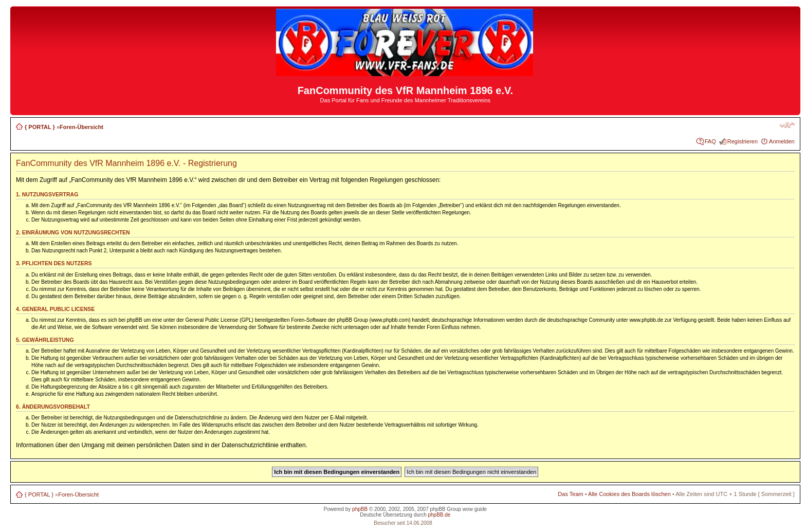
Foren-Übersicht (81, 127)
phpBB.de (439, 515)
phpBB (360, 509)
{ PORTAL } (40, 127)
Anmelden (782, 141)
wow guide (475, 509)
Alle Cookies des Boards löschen (629, 494)
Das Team (570, 494)
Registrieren (743, 141)
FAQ (710, 141)
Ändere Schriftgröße (787, 125)
